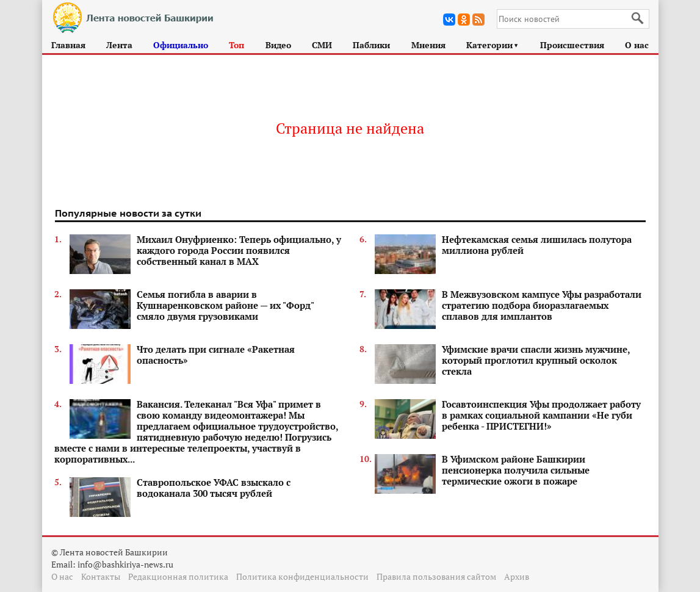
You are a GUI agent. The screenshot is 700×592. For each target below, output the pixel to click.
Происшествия (572, 45)
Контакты (101, 576)
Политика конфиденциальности (302, 576)
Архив (517, 576)
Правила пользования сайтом (436, 576)
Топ (236, 45)
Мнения (428, 45)
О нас (637, 45)
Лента (119, 45)
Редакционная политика (178, 576)
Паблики (371, 45)
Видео (278, 45)
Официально (181, 45)
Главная (68, 45)
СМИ (322, 45)
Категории (493, 45)
